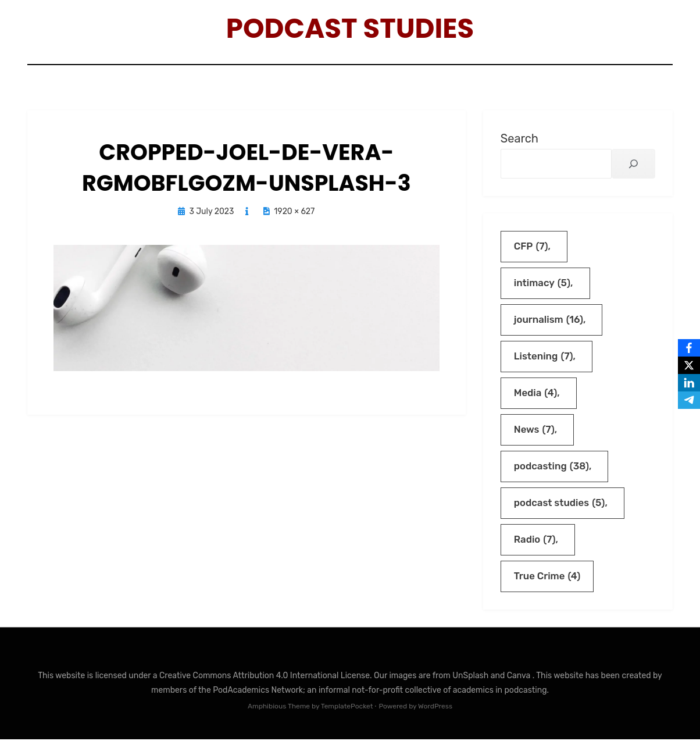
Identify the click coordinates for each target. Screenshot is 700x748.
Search (519, 141)
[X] (689, 365)
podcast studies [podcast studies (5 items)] (560, 510)
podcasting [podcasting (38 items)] (552, 473)
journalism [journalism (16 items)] (549, 324)
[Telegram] (689, 400)
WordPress (435, 715)
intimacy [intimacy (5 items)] (543, 287)
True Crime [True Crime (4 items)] (548, 585)
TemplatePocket (347, 715)
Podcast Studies (350, 29)
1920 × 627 (294, 214)
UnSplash (472, 684)
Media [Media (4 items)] (536, 399)
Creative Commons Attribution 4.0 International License (265, 684)
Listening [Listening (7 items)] (544, 361)
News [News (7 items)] (535, 436)
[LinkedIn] (689, 383)
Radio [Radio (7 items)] (535, 548)
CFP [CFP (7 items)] (531, 250)
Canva (520, 684)
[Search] (633, 166)
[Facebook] (689, 348)
